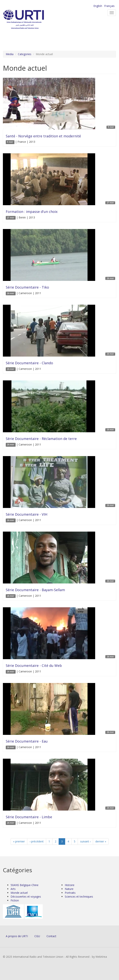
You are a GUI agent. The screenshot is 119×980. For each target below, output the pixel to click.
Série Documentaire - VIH (27, 514)
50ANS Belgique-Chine (25, 885)
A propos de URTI (17, 936)
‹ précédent (37, 841)
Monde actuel (19, 893)
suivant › (85, 841)
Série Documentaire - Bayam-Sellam (35, 590)
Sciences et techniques (79, 897)
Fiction (15, 900)
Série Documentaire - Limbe (29, 817)
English (98, 6)
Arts (13, 889)
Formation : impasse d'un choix (32, 212)
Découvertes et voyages (26, 897)
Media (10, 54)
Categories (25, 54)
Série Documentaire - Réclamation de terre (41, 439)
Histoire (70, 885)
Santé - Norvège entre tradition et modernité (43, 136)
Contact (51, 936)
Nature (69, 889)
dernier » (101, 841)
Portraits (70, 893)
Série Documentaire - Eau (27, 741)
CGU (37, 936)
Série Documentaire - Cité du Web (34, 666)
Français (109, 6)
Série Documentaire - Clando (29, 363)
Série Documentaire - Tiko (27, 287)
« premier (19, 841)
